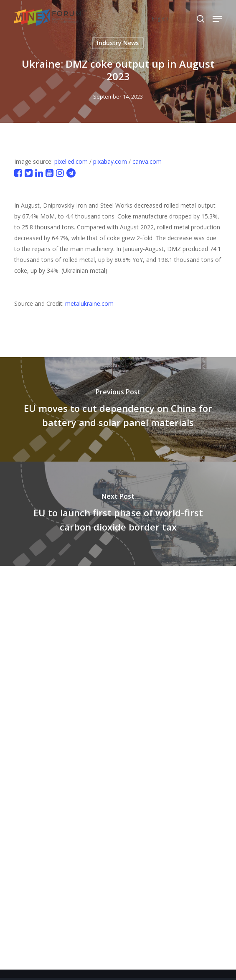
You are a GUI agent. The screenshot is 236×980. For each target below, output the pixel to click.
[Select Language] (178, 19)
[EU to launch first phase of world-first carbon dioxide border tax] (118, 514)
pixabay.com (110, 161)
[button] (217, 19)
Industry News (118, 43)
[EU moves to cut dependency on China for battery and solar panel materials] (118, 409)
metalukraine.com (89, 303)
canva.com (147, 161)
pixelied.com (71, 161)
